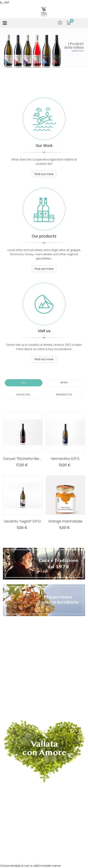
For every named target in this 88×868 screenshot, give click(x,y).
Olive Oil (23, 395)
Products (64, 395)
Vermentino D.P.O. (65, 459)
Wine (64, 383)
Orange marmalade (65, 521)
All (23, 383)
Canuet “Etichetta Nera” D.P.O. (23, 459)
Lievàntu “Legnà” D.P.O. (23, 521)
